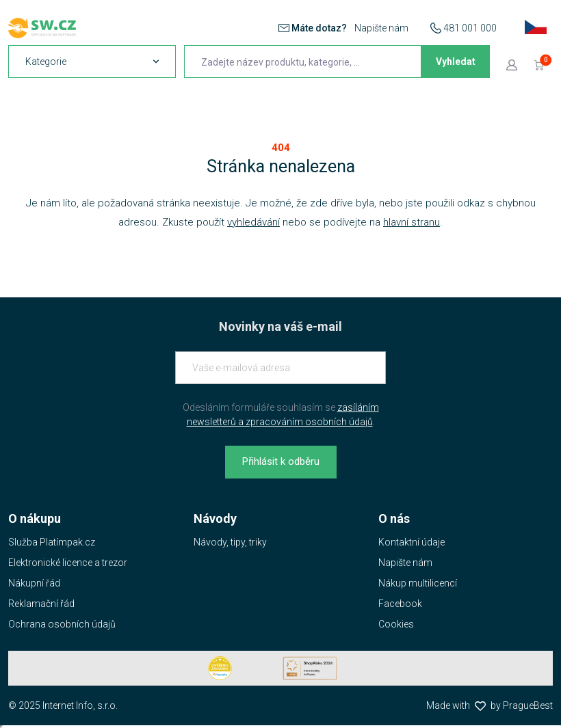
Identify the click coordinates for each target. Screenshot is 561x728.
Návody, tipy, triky (230, 542)
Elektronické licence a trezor (68, 563)
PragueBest (528, 705)
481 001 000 (470, 28)
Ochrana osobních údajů (62, 624)
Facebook (400, 604)
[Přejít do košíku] (539, 64)
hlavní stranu (412, 222)
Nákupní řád (34, 583)
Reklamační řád (41, 604)
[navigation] (92, 62)
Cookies (396, 624)
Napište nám (381, 28)
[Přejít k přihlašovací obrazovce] (512, 64)
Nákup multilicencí (418, 583)
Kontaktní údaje (412, 542)
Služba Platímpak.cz (52, 542)
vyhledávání (253, 222)
